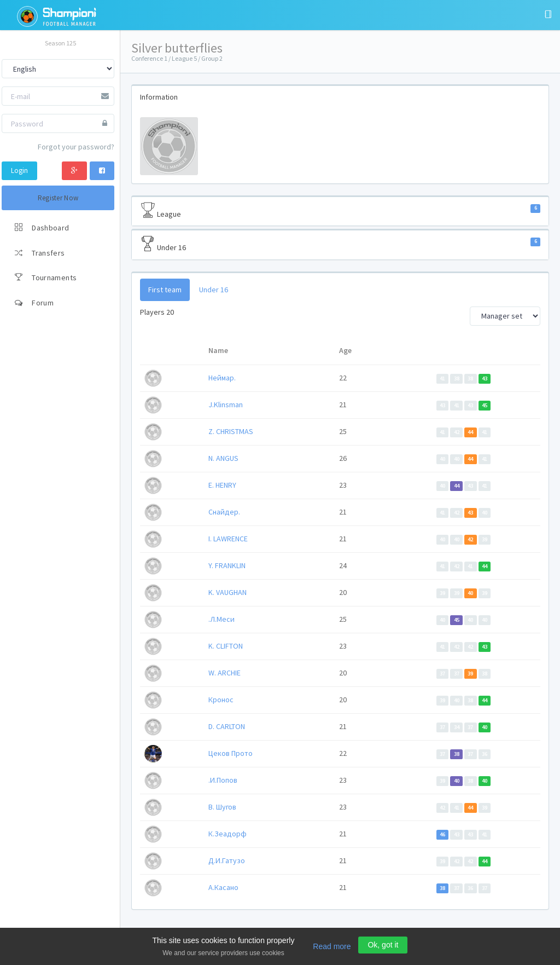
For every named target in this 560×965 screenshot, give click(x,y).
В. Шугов (222, 807)
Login (19, 171)
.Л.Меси (221, 619)
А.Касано (223, 887)
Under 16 (340, 244)
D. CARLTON (227, 726)
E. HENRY (222, 485)
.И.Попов (223, 780)
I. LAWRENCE (228, 539)
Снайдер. (224, 512)
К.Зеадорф (227, 834)
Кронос (221, 700)
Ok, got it (383, 945)
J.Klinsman (226, 405)
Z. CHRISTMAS (231, 431)
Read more (332, 946)
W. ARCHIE (224, 673)
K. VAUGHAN (227, 592)
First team (165, 290)
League (340, 211)
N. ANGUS (223, 458)
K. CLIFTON (226, 646)
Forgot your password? (76, 147)
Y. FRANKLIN (227, 565)
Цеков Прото (231, 753)
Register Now (58, 198)
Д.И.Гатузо (227, 860)
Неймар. (222, 378)
